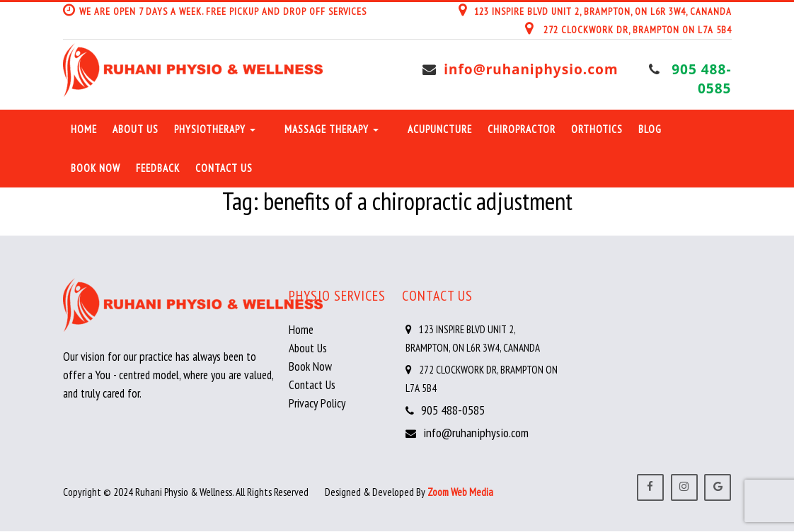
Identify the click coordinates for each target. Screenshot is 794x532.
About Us (136, 129)
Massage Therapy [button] (332, 129)
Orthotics (597, 129)
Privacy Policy (317, 403)
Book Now (96, 168)
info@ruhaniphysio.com (531, 69)
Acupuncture (440, 129)
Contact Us (224, 168)
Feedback (158, 168)
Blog (650, 129)
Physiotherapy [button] (215, 129)
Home (84, 129)
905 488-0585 (701, 79)
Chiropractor (522, 129)
